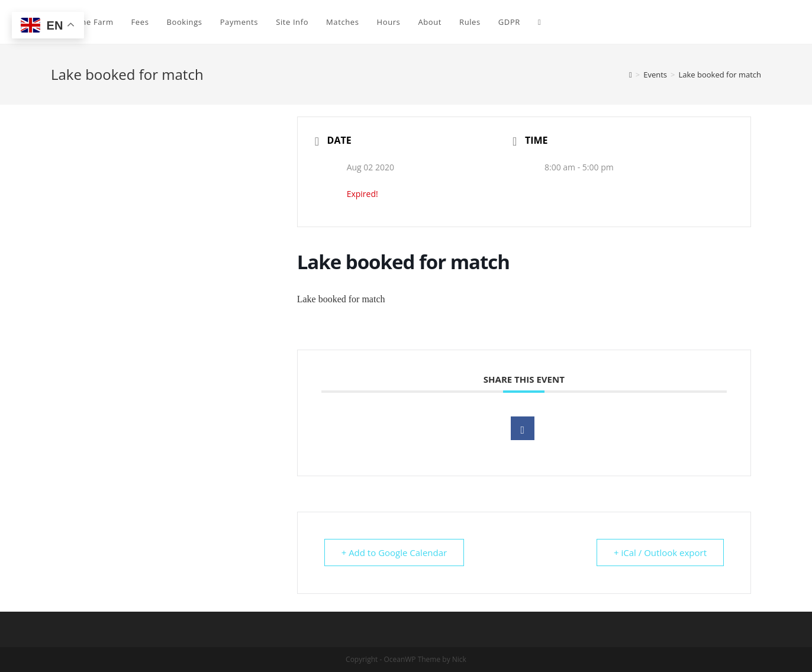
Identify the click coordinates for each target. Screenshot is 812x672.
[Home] (631, 75)
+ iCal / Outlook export (660, 553)
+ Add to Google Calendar (394, 553)
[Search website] (539, 22)
